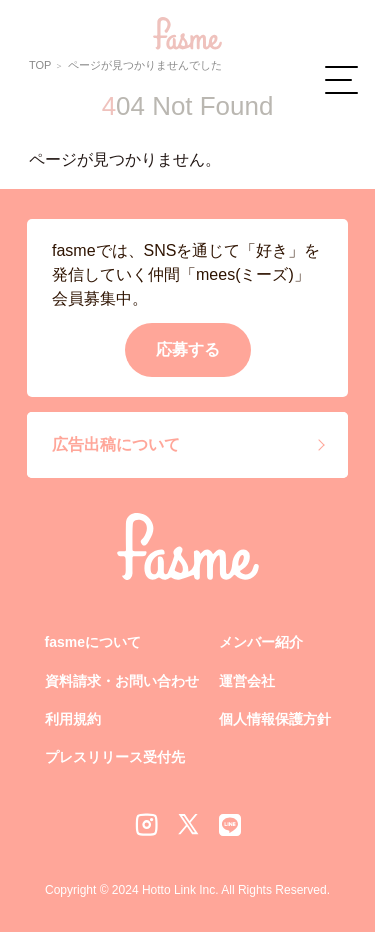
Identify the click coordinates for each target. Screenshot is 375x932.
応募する (188, 349)
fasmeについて (93, 642)
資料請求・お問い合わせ (122, 681)
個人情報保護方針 (275, 719)
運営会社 (247, 681)
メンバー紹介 (261, 642)
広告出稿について (116, 444)
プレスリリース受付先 (115, 757)
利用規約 (73, 719)
